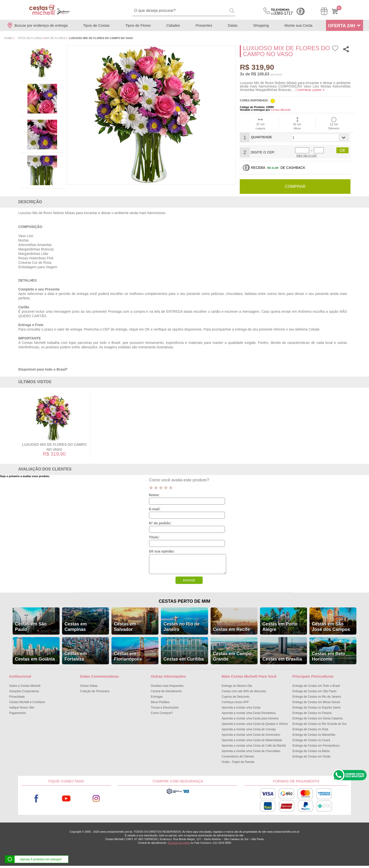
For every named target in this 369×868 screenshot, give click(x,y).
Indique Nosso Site (22, 707)
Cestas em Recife (231, 629)
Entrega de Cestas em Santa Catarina (317, 718)
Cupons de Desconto (236, 696)
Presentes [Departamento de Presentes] (204, 25)
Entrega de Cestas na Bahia (311, 751)
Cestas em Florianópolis (128, 656)
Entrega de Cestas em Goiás (311, 756)
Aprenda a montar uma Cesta (241, 707)
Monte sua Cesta (298, 25)
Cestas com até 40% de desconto (244, 691)
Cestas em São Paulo (31, 626)
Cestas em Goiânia (35, 659)
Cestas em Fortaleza (76, 656)
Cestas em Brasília (282, 659)
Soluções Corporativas (24, 691)
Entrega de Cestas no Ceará (311, 740)
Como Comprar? (162, 713)
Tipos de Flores (30, 38)
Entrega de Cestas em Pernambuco (316, 745)
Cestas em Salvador (125, 626)
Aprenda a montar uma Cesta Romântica (249, 713)
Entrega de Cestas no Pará (310, 729)
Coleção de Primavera (95, 691)
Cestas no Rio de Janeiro (181, 626)
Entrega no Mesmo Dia (237, 686)
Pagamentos (17, 713)
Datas (233, 25)
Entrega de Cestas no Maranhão (314, 734)
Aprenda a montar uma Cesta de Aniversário (251, 734)
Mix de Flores (55, 38)
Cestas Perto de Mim (184, 601)
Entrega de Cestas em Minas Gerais (316, 702)
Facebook (36, 798)
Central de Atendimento (166, 691)
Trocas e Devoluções (165, 707)
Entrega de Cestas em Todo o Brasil (316, 686)
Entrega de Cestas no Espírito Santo (316, 707)
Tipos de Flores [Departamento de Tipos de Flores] (138, 25)
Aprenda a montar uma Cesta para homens (250, 718)
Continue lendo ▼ (311, 90)
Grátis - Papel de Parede (238, 762)
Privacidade (17, 696)
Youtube (66, 798)
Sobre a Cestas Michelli (25, 686)
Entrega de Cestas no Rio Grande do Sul (319, 724)
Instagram (96, 798)
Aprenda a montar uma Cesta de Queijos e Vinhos (255, 724)
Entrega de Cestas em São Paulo (314, 691)
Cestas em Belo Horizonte (328, 656)
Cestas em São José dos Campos (331, 626)
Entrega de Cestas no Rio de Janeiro (317, 696)
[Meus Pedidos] (324, 11)
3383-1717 (282, 12)
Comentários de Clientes (238, 756)
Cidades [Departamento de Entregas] (173, 25)
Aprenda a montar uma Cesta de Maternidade (252, 740)
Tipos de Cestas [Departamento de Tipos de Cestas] (96, 25)
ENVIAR (189, 580)
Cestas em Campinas (76, 626)
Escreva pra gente (179, 843)
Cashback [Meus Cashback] (301, 11)
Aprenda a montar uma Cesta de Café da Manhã (254, 745)
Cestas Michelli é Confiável (27, 702)
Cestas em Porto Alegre (280, 626)
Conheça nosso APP (235, 702)
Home (8, 38)
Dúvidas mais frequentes (167, 686)
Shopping (261, 25)
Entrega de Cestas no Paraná (312, 713)
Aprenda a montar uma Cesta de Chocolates (251, 751)
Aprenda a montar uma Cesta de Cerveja (249, 729)
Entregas (157, 696)
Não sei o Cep (307, 156)
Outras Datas (89, 686)
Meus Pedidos (160, 702)
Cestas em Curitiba (184, 659)
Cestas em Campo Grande (232, 656)
